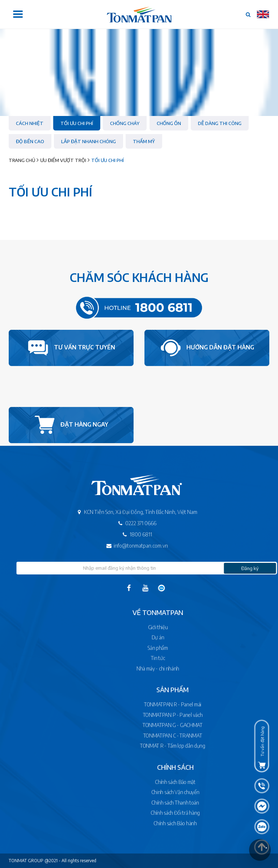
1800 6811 (125, 534)
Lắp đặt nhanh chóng (89, 141)
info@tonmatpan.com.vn (125, 546)
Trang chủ (22, 160)
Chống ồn (169, 123)
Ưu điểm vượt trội (63, 160)
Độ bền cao (30, 141)
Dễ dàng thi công (220, 123)
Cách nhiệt (30, 123)
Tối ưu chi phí (77, 123)
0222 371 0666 (125, 523)
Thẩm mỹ (144, 141)
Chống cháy (125, 123)
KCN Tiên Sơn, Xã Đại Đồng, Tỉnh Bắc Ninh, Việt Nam (125, 512)
